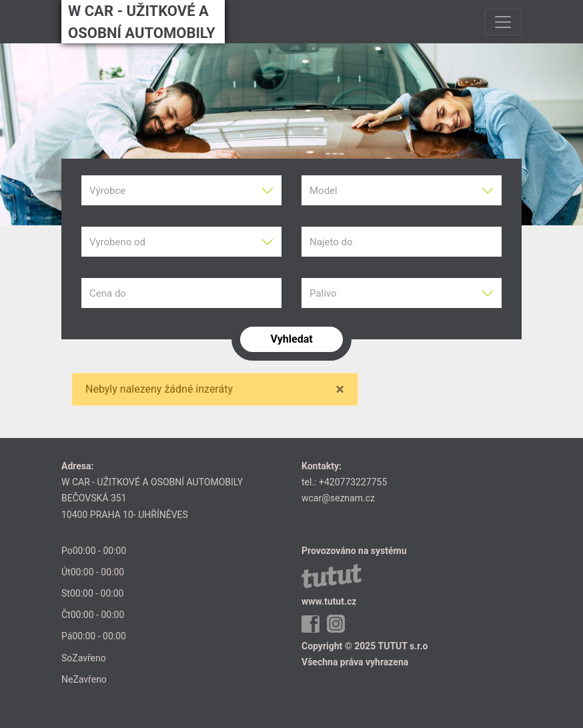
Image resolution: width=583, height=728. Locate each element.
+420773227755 (353, 482)
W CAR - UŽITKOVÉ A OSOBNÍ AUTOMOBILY (142, 22)
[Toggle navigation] (503, 22)
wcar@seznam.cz (338, 498)
